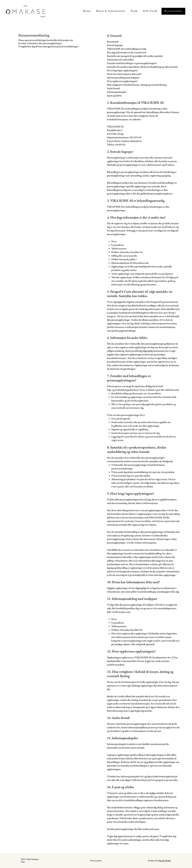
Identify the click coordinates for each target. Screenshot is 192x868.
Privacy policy (96, 861)
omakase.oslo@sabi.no (131, 141)
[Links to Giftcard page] (150, 11)
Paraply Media (165, 861)
